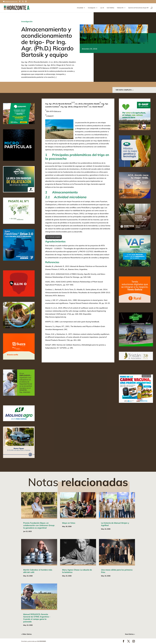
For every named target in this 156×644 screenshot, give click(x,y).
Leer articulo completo (54, 237)
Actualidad (80, 8)
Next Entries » (130, 634)
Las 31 (102, 8)
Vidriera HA (120, 8)
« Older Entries (26, 634)
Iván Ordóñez (111, 8)
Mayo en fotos (69, 523)
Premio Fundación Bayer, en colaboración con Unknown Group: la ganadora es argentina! (39, 525)
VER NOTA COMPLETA (124, 90)
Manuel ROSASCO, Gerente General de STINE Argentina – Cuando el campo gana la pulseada (37, 618)
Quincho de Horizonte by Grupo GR (138, 8)
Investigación (92, 8)
